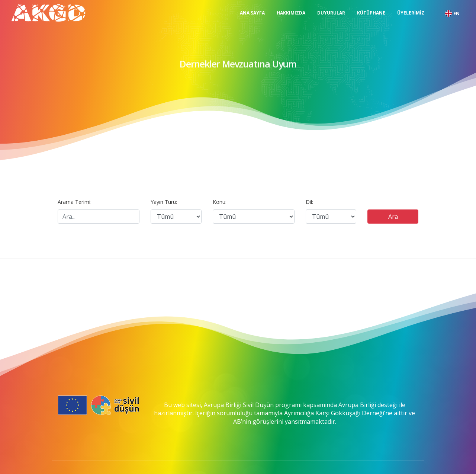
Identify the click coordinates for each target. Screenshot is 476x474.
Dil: (309, 202)
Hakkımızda (291, 13)
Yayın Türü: (164, 202)
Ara (393, 217)
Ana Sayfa (252, 13)
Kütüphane (371, 13)
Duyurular (331, 13)
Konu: (220, 202)
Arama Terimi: (75, 202)
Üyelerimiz (411, 13)
